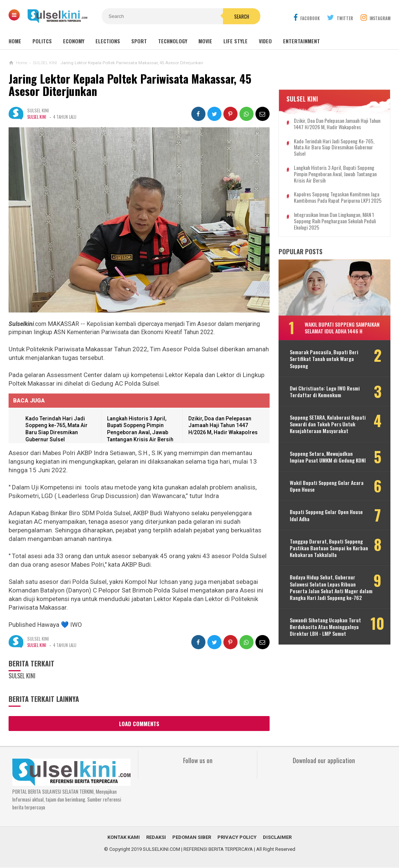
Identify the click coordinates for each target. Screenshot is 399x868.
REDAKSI (156, 838)
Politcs (42, 41)
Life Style (235, 41)
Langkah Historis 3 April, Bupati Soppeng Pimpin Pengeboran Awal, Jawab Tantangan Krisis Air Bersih (335, 174)
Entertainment (301, 41)
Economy (74, 41)
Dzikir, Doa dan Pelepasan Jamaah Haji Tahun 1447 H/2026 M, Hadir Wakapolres (223, 425)
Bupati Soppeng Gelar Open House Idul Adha (326, 516)
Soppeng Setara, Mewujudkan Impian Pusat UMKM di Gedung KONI (328, 457)
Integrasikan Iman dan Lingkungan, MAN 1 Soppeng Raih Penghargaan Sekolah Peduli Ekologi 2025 (335, 221)
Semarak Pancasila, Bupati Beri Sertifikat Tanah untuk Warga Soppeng (324, 359)
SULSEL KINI (37, 117)
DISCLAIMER (277, 838)
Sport (139, 41)
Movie (205, 41)
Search (242, 16)
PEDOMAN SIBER (192, 838)
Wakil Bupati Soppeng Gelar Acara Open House (327, 486)
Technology (173, 41)
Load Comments (139, 724)
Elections (108, 41)
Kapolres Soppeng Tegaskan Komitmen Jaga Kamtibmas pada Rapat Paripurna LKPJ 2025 (338, 198)
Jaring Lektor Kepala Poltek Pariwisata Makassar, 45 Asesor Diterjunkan (130, 85)
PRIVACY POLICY (237, 838)
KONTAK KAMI (124, 838)
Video (265, 41)
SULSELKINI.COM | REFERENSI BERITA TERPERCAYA (198, 850)
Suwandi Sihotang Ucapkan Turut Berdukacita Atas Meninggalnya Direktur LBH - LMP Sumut (325, 627)
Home (15, 41)
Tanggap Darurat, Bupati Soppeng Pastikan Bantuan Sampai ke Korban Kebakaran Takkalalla (329, 548)
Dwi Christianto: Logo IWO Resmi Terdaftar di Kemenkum (325, 392)
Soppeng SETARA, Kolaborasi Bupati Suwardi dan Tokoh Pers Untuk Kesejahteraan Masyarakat (328, 424)
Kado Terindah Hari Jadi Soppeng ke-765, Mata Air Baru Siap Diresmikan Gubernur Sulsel (334, 147)
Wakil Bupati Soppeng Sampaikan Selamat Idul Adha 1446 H (342, 328)
